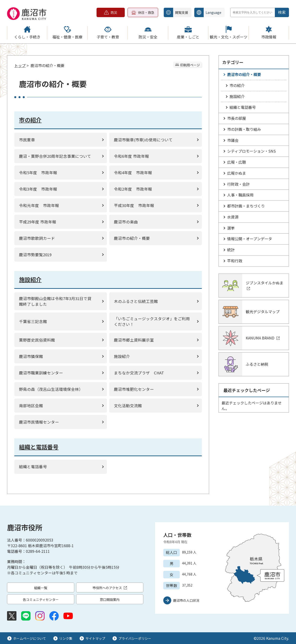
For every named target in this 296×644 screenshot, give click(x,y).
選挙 (231, 228)
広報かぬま (237, 173)
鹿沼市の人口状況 (186, 600)
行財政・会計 (238, 184)
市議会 (233, 140)
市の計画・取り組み (244, 129)
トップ (20, 65)
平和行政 (235, 261)
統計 (231, 250)
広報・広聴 (237, 162)
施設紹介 (237, 96)
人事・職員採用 (240, 195)
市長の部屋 (237, 118)
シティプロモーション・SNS (251, 151)
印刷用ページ (190, 65)
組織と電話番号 (243, 107)
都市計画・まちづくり (246, 206)
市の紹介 (237, 85)
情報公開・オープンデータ (250, 239)
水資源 (233, 217)
